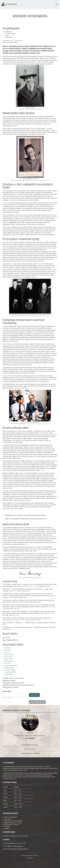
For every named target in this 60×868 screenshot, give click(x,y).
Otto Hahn (8, 663)
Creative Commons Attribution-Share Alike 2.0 (38, 424)
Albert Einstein (9, 654)
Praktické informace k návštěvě (30, 753)
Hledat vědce (7, 691)
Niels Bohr (8, 648)
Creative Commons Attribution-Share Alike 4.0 (38, 180)
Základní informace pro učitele (13, 823)
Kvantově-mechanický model (13, 683)
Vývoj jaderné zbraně (10, 687)
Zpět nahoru (30, 865)
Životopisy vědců (10, 34)
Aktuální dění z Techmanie (12, 825)
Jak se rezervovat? (30, 749)
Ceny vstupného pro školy (30, 745)
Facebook (7, 826)
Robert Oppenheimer (11, 665)
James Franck (9, 659)
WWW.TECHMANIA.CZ (11, 817)
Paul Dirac (8, 652)
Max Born (7, 650)
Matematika (9, 37)
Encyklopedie (8, 32)
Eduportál (9, 4)
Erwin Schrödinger (10, 670)
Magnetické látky (9, 681)
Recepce (30, 733)
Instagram (7, 828)
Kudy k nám (7, 819)
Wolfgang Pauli (9, 668)
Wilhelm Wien (9, 674)
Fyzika (7, 35)
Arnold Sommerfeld (10, 672)
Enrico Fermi (8, 657)
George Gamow (9, 661)
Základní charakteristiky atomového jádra (18, 685)
